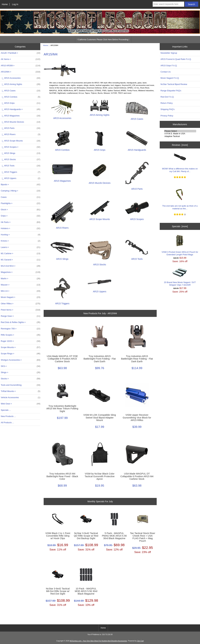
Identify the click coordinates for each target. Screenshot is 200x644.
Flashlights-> (21, 203)
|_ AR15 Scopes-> (21, 147)
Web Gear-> (21, 404)
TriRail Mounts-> (21, 391)
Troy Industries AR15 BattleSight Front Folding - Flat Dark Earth (100, 359)
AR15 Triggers (62, 302)
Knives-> (21, 241)
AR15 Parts (137, 188)
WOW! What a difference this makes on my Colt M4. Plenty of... (180, 162)
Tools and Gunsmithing (21, 385)
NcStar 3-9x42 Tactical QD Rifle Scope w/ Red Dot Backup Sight (86, 536)
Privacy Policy (167, 116)
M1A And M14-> (21, 266)
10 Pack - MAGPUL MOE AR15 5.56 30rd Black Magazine (86, 591)
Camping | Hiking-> (21, 191)
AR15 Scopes (137, 218)
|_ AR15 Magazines (21, 116)
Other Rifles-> (21, 304)
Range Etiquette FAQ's (171, 91)
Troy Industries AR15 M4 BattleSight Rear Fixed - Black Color (62, 476)
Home (5, 4)
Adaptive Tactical (180, 136)
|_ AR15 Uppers (21, 178)
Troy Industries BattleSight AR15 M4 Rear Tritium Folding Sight (62, 409)
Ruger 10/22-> (21, 341)
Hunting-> (21, 235)
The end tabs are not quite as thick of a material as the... (180, 199)
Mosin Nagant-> (21, 297)
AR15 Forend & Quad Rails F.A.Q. (176, 59)
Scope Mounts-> (21, 347)
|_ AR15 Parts (21, 128)
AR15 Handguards (137, 149)
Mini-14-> (21, 291)
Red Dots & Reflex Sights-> (21, 322)
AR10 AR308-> (21, 66)
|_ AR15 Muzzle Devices (21, 122)
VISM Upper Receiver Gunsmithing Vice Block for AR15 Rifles (137, 417)
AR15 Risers (62, 226)
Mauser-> (21, 285)
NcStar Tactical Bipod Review (174, 84)
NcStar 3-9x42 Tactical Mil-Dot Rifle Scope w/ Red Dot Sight (58, 591)
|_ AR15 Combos (21, 97)
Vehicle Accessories (21, 398)
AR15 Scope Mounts (100, 218)
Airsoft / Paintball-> (21, 53)
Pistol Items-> (21, 310)
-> (21, 72)
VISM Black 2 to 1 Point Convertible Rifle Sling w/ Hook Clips (58, 536)
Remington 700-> (21, 329)
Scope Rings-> (21, 354)
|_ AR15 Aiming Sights (21, 84)
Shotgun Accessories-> (21, 360)
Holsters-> (21, 228)
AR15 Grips (100, 149)
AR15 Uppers (100, 290)
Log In (15, 4)
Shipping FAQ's (167, 109)
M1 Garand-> (21, 260)
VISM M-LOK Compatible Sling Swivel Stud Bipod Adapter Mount (100, 417)
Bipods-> (21, 185)
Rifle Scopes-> (21, 335)
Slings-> (21, 372)
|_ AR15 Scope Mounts (21, 141)
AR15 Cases (137, 118)
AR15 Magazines (62, 180)
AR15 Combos (62, 149)
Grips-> (21, 216)
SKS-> (21, 366)
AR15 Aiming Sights (100, 114)
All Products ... (7, 422)
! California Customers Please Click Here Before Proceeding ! (103, 40)
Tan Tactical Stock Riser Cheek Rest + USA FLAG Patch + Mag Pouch (143, 537)
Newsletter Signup (169, 53)
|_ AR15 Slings (21, 153)
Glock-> (21, 210)
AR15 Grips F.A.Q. (169, 66)
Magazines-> (21, 272)
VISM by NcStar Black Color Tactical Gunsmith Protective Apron (100, 476)
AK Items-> (21, 59)
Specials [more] (180, 226)
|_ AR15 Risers (21, 134)
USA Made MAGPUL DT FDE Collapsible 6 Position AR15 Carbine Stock (62, 359)
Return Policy (167, 103)
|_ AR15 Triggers (21, 172)
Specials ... (6, 410)
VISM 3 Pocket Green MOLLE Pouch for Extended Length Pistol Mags (180, 245)
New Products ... (8, 416)
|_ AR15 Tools (21, 166)
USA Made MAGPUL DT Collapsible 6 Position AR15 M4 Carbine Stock (137, 476)
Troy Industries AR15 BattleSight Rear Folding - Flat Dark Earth (137, 359)
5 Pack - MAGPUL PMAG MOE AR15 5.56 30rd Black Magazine (114, 536)
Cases (21, 197)
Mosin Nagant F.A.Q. (170, 78)
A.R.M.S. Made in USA (180, 134)
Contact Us (166, 72)
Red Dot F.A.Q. (167, 97)
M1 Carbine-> (21, 254)
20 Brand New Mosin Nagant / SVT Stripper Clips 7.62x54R (180, 277)
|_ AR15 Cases (21, 91)
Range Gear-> (21, 316)
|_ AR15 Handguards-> (21, 109)
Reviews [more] (180, 145)
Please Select (180, 131)
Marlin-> (21, 279)
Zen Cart (140, 641)
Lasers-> (21, 247)
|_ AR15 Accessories (21, 78)
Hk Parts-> (21, 222)
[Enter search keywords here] (168, 4)
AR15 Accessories (62, 117)
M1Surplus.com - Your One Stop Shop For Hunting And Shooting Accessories (98, 641)
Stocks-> (21, 379)
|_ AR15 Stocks (21, 159)
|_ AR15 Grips (21, 103)
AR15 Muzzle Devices (100, 181)
